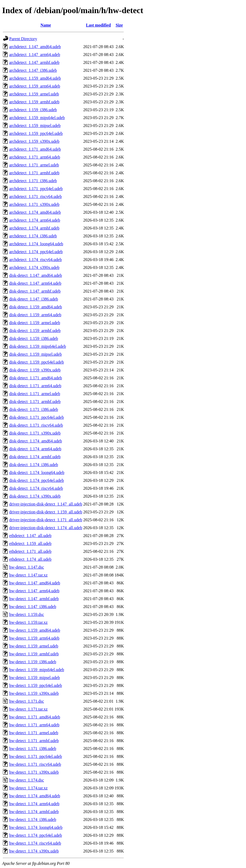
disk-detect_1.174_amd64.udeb (36, 441)
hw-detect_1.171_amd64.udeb (35, 717)
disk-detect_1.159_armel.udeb (35, 323)
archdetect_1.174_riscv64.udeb (35, 260)
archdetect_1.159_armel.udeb (34, 94)
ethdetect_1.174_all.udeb (30, 559)
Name (46, 25)
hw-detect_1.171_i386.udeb (33, 749)
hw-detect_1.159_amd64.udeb (35, 630)
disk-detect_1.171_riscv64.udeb (36, 425)
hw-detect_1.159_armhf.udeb (34, 654)
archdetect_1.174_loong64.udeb (36, 244)
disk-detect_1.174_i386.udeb (34, 465)
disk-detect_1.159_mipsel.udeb (35, 354)
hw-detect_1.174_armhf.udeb (34, 812)
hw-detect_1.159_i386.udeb (33, 662)
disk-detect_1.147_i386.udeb (34, 299)
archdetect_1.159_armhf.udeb (34, 102)
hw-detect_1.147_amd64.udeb (35, 583)
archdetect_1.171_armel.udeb (34, 165)
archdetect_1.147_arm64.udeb (35, 55)
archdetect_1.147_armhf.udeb (34, 62)
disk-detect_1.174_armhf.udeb (35, 457)
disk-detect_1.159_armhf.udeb (35, 331)
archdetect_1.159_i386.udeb (33, 110)
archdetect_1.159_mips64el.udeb (37, 118)
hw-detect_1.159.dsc (27, 614)
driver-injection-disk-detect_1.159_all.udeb (46, 512)
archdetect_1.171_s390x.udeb (34, 204)
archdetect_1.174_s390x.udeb (34, 267)
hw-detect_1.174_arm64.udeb (34, 804)
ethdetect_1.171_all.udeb (30, 551)
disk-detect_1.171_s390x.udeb (35, 433)
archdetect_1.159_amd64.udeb (35, 78)
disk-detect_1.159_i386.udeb (34, 338)
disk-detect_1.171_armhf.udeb (35, 402)
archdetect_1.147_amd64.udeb (35, 47)
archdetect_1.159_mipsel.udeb (35, 126)
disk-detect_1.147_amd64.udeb (36, 275)
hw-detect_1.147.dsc (27, 567)
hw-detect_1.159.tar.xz (28, 622)
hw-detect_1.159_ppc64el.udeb (36, 685)
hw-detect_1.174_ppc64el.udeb (36, 835)
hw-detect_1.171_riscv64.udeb (35, 764)
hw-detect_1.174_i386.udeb (33, 820)
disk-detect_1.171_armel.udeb (35, 394)
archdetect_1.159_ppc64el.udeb (36, 133)
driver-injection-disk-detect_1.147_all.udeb (46, 504)
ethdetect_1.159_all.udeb (30, 543)
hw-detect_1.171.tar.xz (28, 709)
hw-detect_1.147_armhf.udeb (34, 599)
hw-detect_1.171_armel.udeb (34, 733)
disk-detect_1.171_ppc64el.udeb (37, 417)
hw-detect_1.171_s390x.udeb (34, 772)
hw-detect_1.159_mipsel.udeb (35, 678)
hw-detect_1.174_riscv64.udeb (35, 843)
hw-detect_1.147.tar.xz (28, 575)
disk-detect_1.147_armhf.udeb (35, 291)
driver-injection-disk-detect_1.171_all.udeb (46, 520)
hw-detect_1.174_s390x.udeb (34, 851)
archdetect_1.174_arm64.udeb (35, 220)
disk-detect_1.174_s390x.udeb (35, 496)
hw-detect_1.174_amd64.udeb (35, 796)
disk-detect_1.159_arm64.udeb (35, 315)
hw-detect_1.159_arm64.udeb (34, 638)
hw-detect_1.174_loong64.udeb (36, 827)
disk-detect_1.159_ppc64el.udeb (37, 362)
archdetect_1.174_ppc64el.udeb (36, 252)
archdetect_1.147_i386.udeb (33, 70)
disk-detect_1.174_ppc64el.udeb (37, 480)
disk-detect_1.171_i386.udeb (34, 409)
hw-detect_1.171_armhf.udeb (34, 741)
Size (119, 25)
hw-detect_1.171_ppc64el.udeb (36, 756)
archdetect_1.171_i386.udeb (33, 181)
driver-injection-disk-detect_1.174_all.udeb (46, 528)
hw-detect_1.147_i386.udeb (33, 607)
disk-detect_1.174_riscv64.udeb (36, 488)
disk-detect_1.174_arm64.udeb (35, 449)
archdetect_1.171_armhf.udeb (34, 173)
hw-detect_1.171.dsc (27, 701)
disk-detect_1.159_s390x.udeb (35, 370)
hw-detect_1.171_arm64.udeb (34, 725)
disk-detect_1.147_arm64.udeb (35, 283)
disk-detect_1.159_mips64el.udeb (38, 346)
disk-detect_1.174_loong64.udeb (37, 473)
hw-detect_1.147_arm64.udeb (34, 591)
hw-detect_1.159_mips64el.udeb (37, 670)
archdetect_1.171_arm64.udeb (35, 157)
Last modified (98, 25)
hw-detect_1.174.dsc (27, 780)
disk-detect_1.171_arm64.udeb (35, 386)
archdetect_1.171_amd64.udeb (35, 149)
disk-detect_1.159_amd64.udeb (36, 307)
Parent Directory (23, 39)
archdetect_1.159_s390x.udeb (34, 141)
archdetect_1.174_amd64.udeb (35, 212)
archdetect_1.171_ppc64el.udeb (36, 189)
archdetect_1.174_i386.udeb (33, 236)
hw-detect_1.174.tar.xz (28, 788)
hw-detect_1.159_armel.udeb (34, 646)
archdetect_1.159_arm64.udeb (35, 86)
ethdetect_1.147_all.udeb (30, 536)
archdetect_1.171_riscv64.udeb (35, 196)
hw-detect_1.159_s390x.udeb (34, 693)
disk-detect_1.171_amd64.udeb (36, 378)
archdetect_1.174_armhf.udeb (34, 228)
